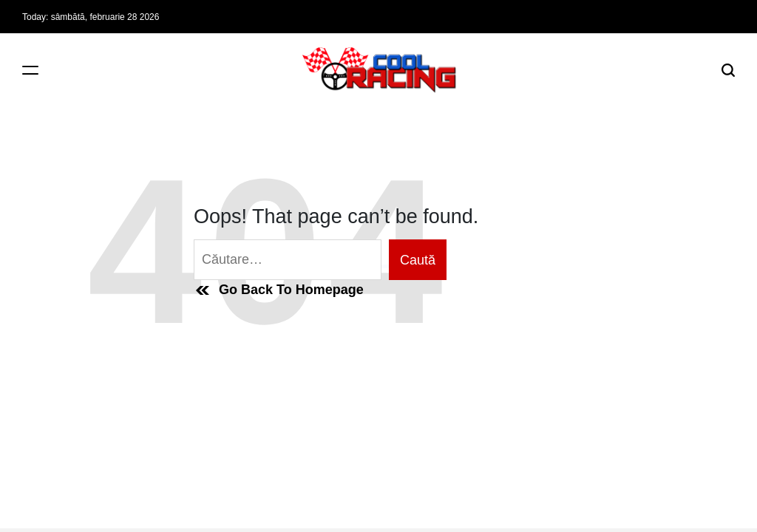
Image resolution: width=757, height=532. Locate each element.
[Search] (728, 70)
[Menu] (30, 70)
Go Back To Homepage (279, 290)
